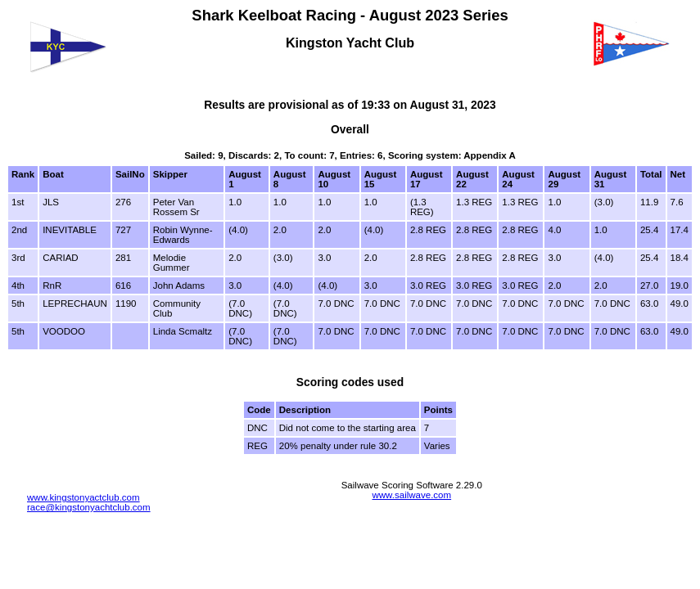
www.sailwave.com (411, 495)
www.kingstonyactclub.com (84, 497)
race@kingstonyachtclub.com (89, 507)
